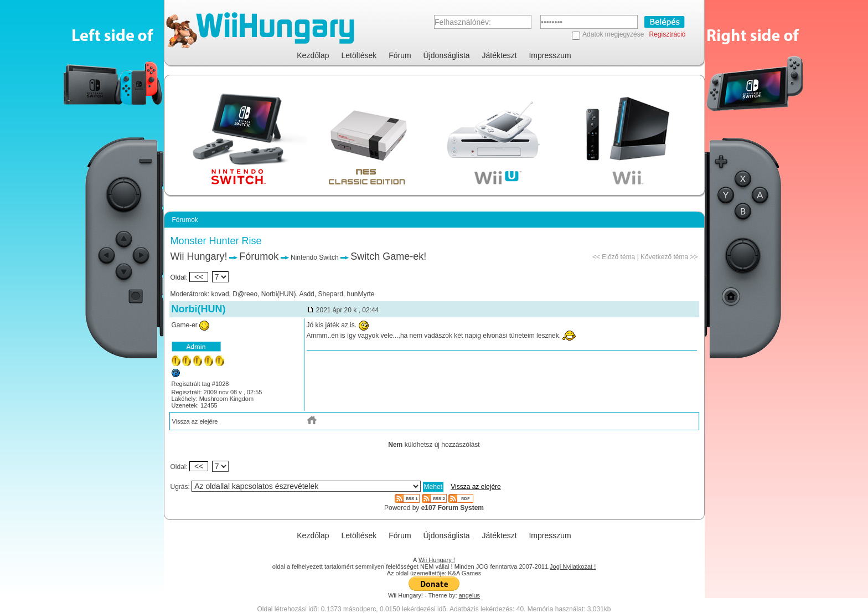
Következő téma (664, 257)
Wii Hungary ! (437, 560)
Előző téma (618, 257)
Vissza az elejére (195, 421)
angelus (470, 595)
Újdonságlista (447, 55)
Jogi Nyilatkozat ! (573, 566)
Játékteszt (500, 55)
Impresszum (550, 55)
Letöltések (359, 55)
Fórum (400, 55)
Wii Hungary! (199, 256)
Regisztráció (667, 34)
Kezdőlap (313, 55)
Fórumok (259, 256)
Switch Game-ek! (388, 256)
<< (199, 277)
